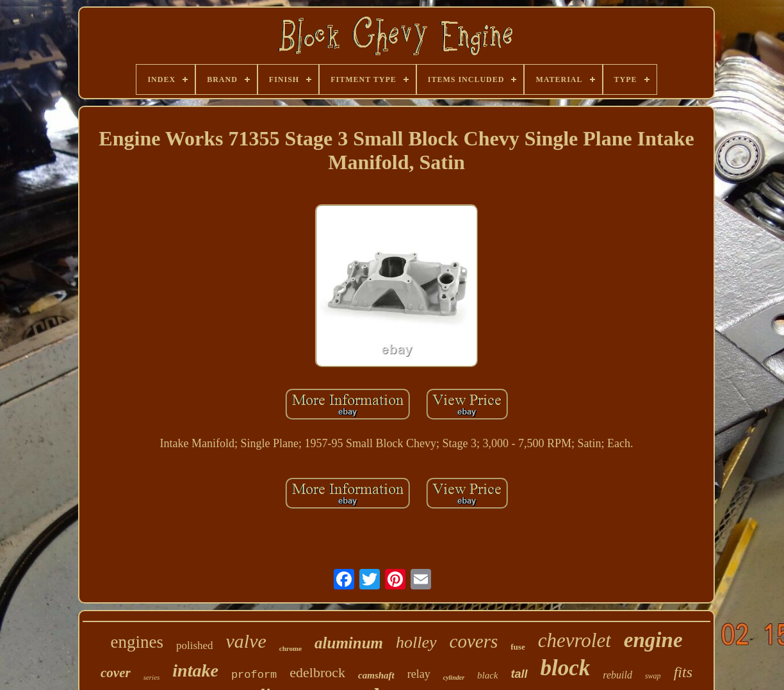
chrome (290, 648)
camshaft (376, 675)
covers (474, 641)
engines (136, 642)
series (152, 677)
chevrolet (575, 640)
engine (653, 640)
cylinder (454, 678)
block (566, 668)
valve (246, 641)
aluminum (349, 643)
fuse (518, 647)
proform (254, 675)
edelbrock (317, 672)
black (487, 675)
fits (683, 672)
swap (653, 676)
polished (195, 645)
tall (519, 674)
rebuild (617, 675)
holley (416, 642)
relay (419, 674)
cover (116, 673)
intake (195, 670)
